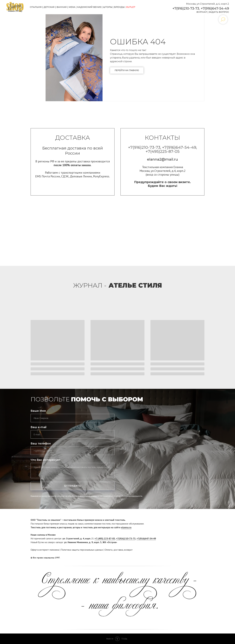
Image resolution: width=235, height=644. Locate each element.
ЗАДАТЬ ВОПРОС (219, 12)
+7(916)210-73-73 (186, 8)
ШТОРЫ (108, 7)
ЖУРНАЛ (202, 12)
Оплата (109, 550)
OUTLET (131, 7)
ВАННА (61, 7)
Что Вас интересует (45, 460)
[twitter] (202, 558)
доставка (118, 550)
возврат (128, 550)
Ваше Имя (38, 411)
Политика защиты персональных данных (82, 550)
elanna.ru (126, 527)
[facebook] (196, 558)
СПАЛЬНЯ (36, 7)
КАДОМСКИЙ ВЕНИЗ (89, 7)
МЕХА (72, 7)
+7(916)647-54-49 (215, 8)
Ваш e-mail (39, 427)
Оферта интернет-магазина (45, 550)
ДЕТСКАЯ (49, 7)
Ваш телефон (41, 444)
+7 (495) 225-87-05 (105, 538)
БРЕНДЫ (119, 7)
